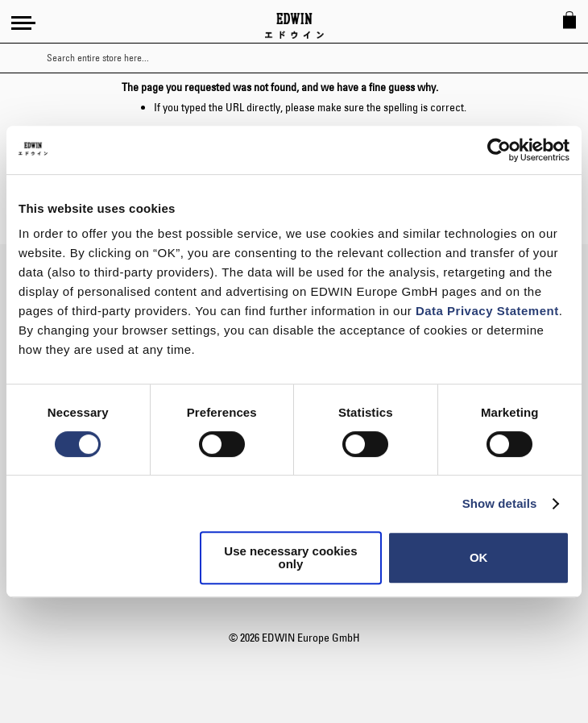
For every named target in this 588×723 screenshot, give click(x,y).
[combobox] (308, 58)
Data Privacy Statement (487, 311)
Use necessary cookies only (290, 557)
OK (479, 557)
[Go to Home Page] (294, 26)
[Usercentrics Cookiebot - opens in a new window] (499, 150)
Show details (500, 503)
